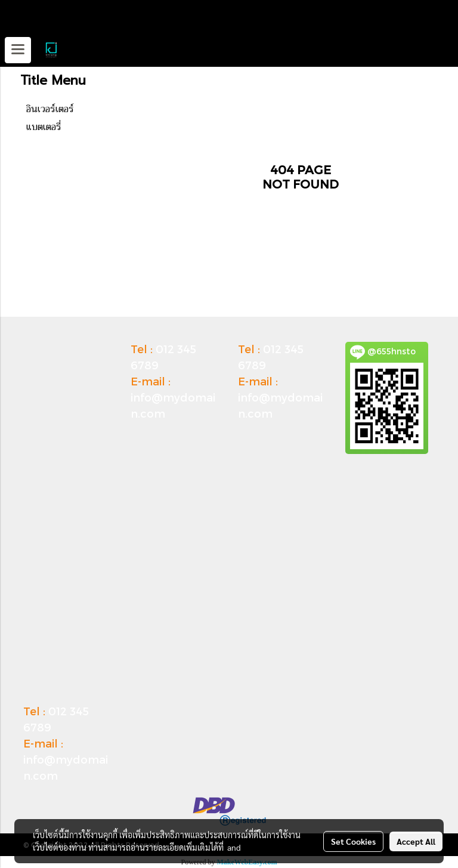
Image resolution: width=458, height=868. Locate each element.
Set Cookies (353, 841)
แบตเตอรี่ (44, 127)
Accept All (416, 841)
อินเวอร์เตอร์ (50, 109)
